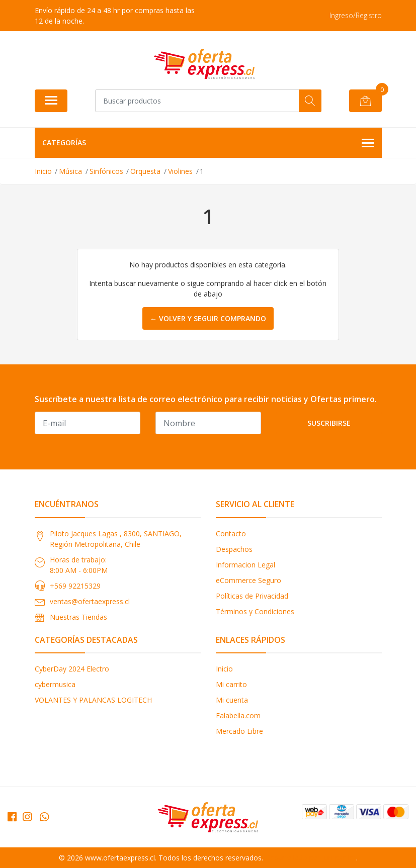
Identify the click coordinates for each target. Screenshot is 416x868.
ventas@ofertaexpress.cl (90, 601)
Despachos (234, 549)
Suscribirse (329, 423)
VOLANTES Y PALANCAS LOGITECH (93, 700)
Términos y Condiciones (255, 611)
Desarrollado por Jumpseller (311, 858)
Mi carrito (231, 684)
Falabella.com (238, 715)
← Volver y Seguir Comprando (208, 318)
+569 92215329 (75, 586)
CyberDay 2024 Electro (72, 669)
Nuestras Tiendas (78, 617)
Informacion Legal (245, 565)
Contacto (231, 534)
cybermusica (55, 684)
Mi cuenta (232, 700)
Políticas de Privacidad (252, 596)
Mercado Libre (239, 731)
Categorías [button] (208, 143)
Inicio (224, 669)
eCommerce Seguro (248, 580)
